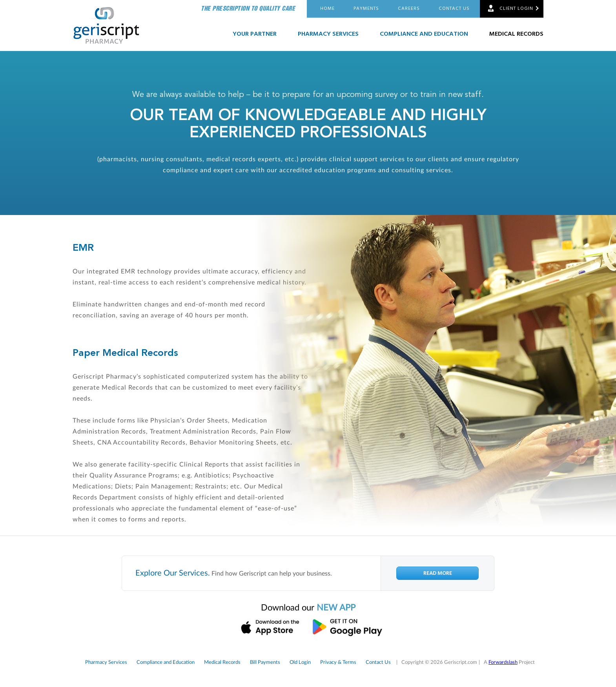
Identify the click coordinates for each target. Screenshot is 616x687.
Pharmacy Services (328, 34)
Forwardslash (503, 662)
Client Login (516, 9)
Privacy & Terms (338, 662)
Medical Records (516, 34)
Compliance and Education (424, 34)
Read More (437, 573)
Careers (409, 9)
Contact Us (454, 9)
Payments (366, 9)
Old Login (300, 662)
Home (327, 9)
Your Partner (255, 34)
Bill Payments (265, 662)
